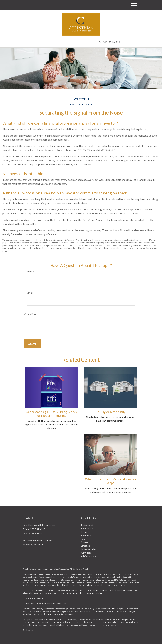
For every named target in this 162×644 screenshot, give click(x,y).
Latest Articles (89, 549)
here (49, 614)
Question (30, 314)
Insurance (86, 535)
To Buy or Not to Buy (111, 412)
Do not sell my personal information (87, 593)
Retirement (87, 525)
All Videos (86, 553)
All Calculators (88, 556)
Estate (85, 532)
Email (30, 293)
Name (30, 271)
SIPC (114, 609)
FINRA (109, 609)
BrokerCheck (82, 569)
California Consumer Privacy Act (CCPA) (109, 590)
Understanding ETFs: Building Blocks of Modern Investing (51, 414)
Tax (83, 539)
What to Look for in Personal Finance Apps (111, 481)
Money (85, 542)
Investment (87, 528)
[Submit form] (33, 344)
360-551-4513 (110, 42)
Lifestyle (86, 546)
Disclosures (28, 630)
